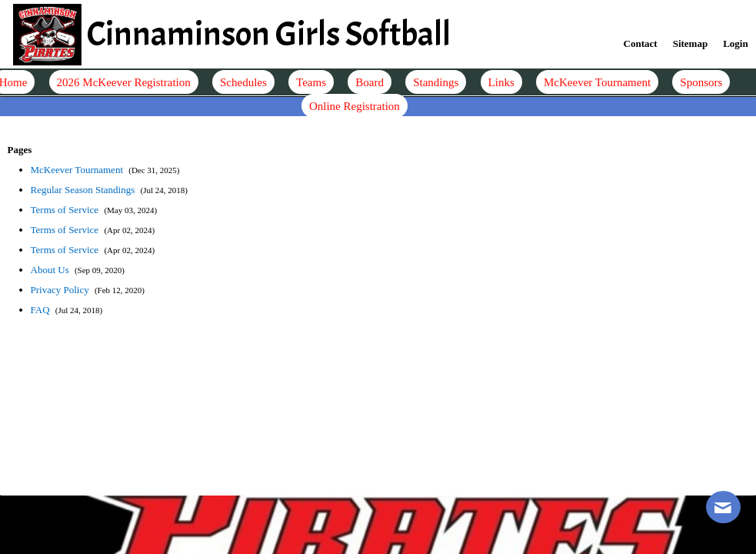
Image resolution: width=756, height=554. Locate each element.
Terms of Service (66, 210)
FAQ (42, 310)
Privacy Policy (61, 290)
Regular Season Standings (84, 190)
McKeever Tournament (78, 170)
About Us (51, 270)
